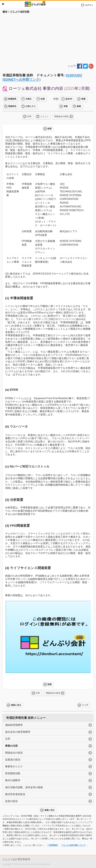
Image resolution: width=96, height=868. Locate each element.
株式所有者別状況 (15, 794)
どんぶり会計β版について (73, 845)
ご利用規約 (52, 845)
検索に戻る (16, 705)
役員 (43, 99)
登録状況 (12, 106)
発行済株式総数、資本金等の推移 (24, 787)
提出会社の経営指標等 (18, 732)
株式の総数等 (13, 780)
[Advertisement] (48, 38)
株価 (79, 106)
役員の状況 (11, 801)
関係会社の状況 (62, 116)
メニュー (44, 116)
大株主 (28, 99)
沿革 (29, 116)
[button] (88, 5)
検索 (83, 99)
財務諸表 (12, 99)
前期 (49, 129)
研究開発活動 (13, 773)
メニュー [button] (3, 4)
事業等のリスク (14, 766)
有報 (66, 106)
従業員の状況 (13, 760)
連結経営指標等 (14, 725)
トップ (85, 705)
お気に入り (31, 106)
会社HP (69, 99)
